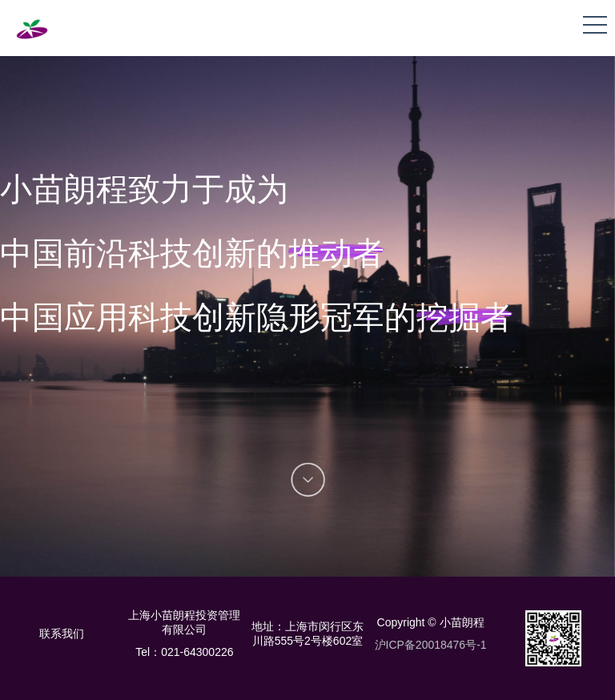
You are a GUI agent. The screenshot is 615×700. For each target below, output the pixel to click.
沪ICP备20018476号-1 (431, 645)
